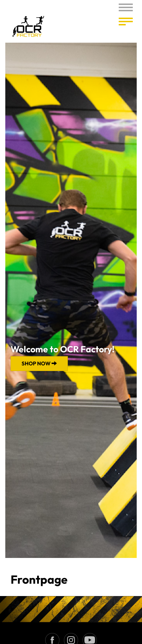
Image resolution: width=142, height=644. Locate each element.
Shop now (39, 363)
